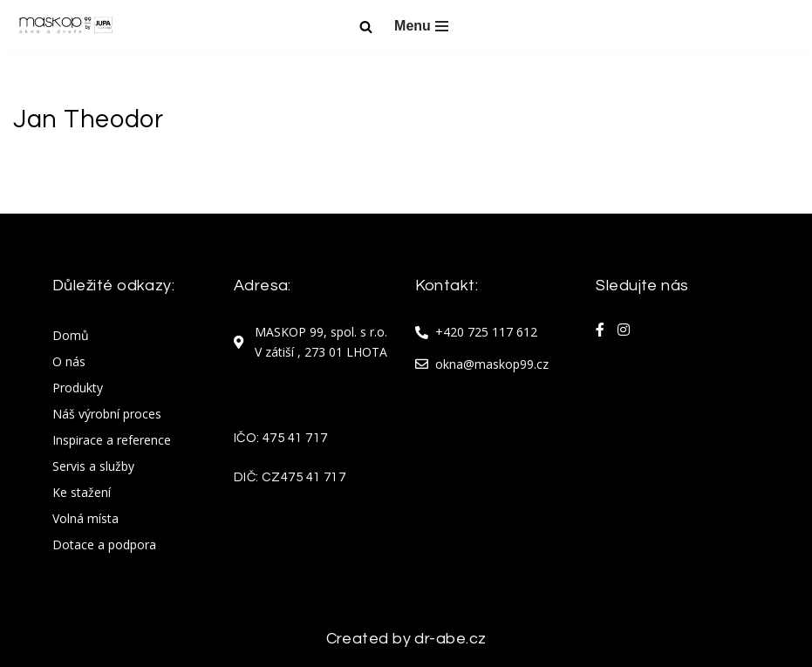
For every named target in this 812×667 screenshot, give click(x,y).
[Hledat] (366, 27)
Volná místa (85, 518)
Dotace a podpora (104, 544)
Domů (71, 335)
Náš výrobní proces (107, 414)
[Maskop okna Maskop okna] (65, 26)
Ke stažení (82, 492)
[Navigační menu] (421, 26)
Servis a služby (93, 466)
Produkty (78, 388)
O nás (69, 361)
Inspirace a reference (112, 440)
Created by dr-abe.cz (406, 639)
